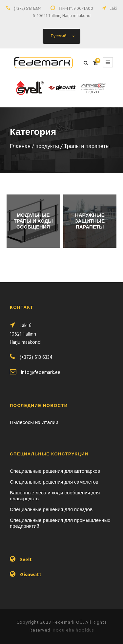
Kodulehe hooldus (73, 630)
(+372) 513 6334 (28, 9)
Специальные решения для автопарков (55, 471)
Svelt (26, 560)
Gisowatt (31, 575)
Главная (20, 147)
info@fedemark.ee (41, 373)
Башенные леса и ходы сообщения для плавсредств (55, 496)
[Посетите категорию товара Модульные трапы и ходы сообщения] (33, 221)
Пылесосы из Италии (34, 423)
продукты (47, 147)
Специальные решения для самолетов (54, 482)
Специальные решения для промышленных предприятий (60, 524)
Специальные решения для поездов (51, 510)
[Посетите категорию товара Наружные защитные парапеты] (90, 221)
